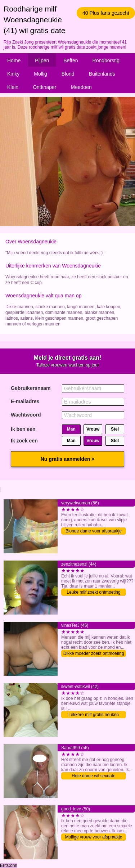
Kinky (13, 74)
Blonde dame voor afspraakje (94, 531)
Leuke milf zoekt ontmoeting (93, 592)
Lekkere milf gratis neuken (94, 715)
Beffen (71, 60)
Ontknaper (44, 87)
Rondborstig (106, 60)
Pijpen (42, 60)
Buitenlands (102, 74)
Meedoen (81, 87)
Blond (68, 74)
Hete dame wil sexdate (93, 776)
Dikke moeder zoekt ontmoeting (94, 653)
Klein (13, 87)
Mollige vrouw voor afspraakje (94, 837)
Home (14, 60)
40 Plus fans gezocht (106, 13)
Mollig (40, 74)
